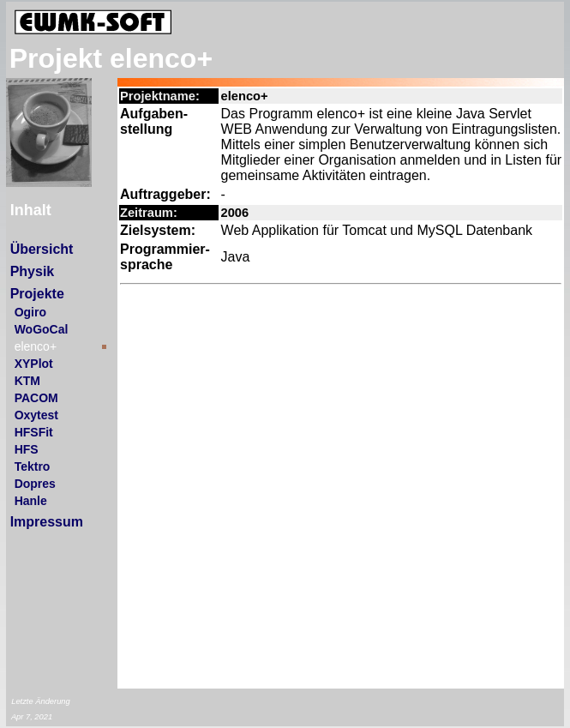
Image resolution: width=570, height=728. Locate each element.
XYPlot (34, 364)
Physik (33, 271)
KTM (27, 381)
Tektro (33, 466)
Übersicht (42, 249)
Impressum (47, 522)
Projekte (37, 294)
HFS (27, 449)
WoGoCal (42, 329)
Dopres (35, 484)
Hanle (31, 501)
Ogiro (30, 312)
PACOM (36, 398)
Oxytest (36, 415)
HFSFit (34, 432)
